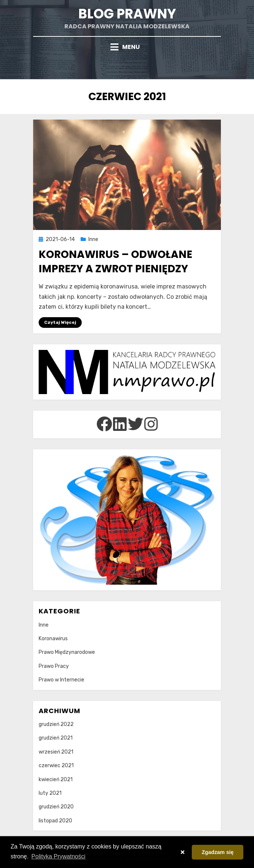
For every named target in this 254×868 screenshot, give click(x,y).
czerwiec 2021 (56, 766)
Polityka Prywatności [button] (58, 856)
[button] (182, 852)
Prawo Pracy (54, 666)
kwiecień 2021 (56, 780)
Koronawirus (53, 639)
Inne (93, 239)
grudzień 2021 (56, 738)
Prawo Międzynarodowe (67, 652)
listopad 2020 (55, 821)
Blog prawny (127, 14)
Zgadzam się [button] (218, 852)
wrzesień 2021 (56, 752)
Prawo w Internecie (61, 680)
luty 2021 (50, 793)
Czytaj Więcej (60, 322)
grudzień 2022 (56, 724)
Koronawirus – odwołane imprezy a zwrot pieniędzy (115, 262)
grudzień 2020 (56, 807)
